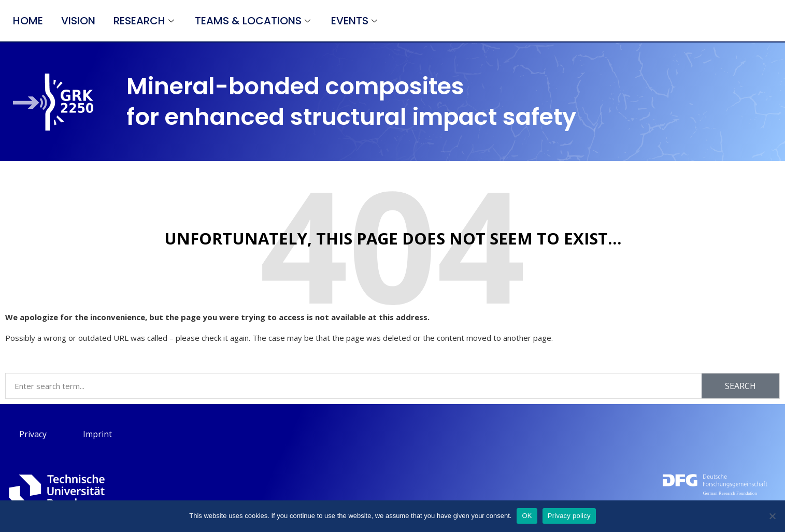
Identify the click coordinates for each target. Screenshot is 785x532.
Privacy (33, 434)
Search (740, 386)
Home (28, 21)
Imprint (97, 434)
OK (527, 516)
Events (355, 21)
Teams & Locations (254, 21)
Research (145, 21)
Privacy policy (569, 516)
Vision (78, 21)
